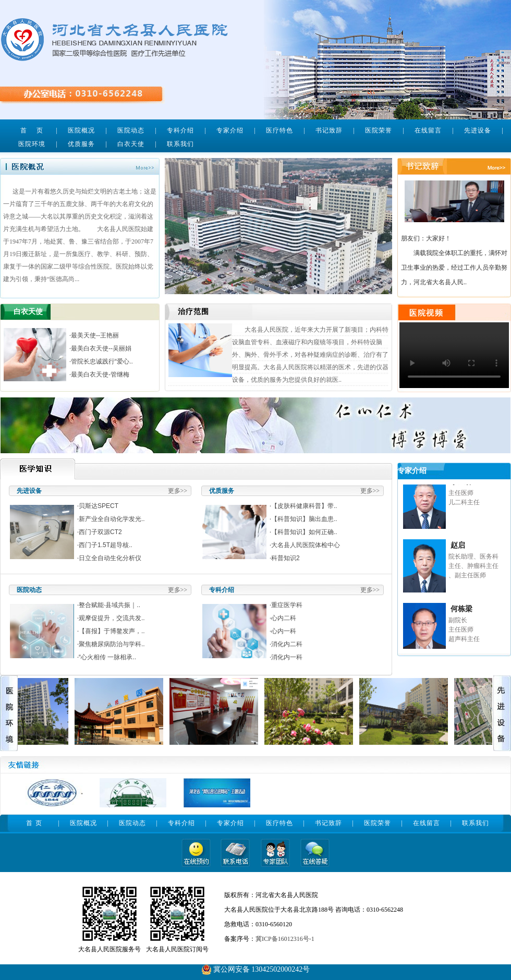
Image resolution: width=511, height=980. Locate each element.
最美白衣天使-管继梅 (100, 374)
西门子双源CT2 (100, 532)
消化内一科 (287, 657)
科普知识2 (285, 558)
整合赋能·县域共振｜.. (110, 605)
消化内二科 (287, 644)
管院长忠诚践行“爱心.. (102, 361)
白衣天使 (131, 144)
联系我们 (180, 144)
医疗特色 (279, 130)
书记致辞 (329, 130)
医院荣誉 (379, 130)
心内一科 (284, 631)
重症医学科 (287, 605)
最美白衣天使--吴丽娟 (101, 348)
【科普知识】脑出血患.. (304, 519)
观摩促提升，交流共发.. (112, 618)
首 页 (32, 130)
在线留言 (428, 130)
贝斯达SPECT (99, 506)
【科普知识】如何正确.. (304, 532)
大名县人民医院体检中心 (306, 545)
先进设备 (478, 130)
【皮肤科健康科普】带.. (304, 506)
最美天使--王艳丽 (95, 335)
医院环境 (32, 144)
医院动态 (131, 130)
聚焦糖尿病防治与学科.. (112, 644)
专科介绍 (180, 130)
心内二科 (284, 618)
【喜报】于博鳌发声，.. (112, 631)
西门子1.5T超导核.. (106, 545)
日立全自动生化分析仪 (110, 558)
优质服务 (81, 144)
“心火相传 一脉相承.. (107, 657)
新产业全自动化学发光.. (112, 519)
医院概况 (81, 130)
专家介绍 (230, 130)
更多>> (178, 491)
